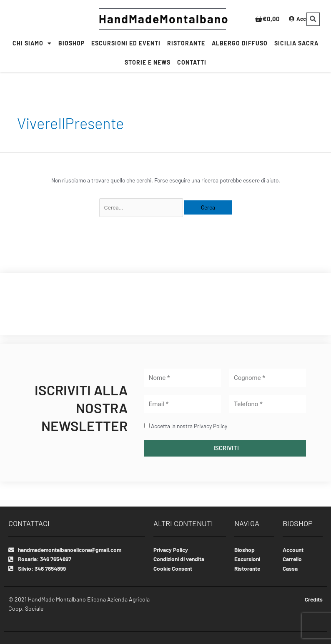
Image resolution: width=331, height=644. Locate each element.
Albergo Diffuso (240, 43)
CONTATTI (192, 62)
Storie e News (148, 62)
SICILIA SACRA (296, 43)
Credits (313, 599)
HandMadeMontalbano (164, 19)
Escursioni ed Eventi (126, 43)
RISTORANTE (186, 43)
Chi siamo (32, 43)
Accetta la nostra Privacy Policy (189, 426)
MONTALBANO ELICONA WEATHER (165, 304)
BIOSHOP (71, 43)
